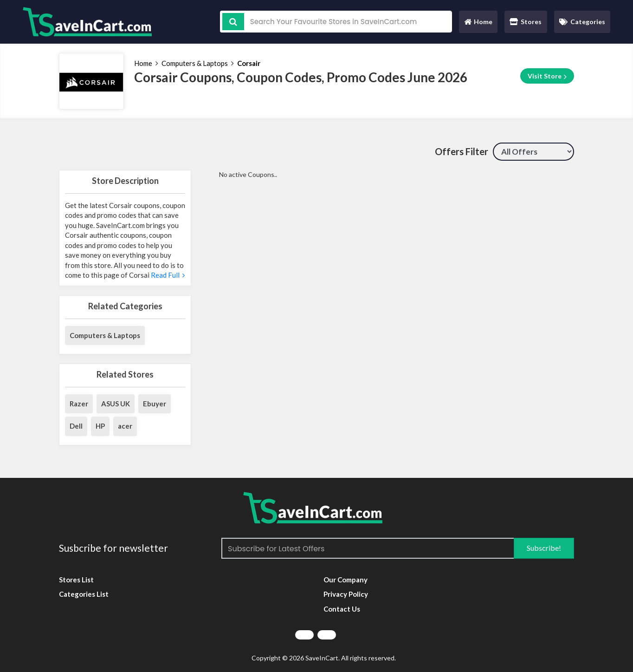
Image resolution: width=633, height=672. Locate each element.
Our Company (346, 580)
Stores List (76, 580)
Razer (79, 404)
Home (478, 24)
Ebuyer (155, 404)
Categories (582, 22)
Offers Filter (462, 151)
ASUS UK (116, 404)
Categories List (84, 594)
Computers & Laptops (195, 63)
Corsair (249, 63)
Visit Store (547, 76)
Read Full (167, 275)
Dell (76, 426)
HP (100, 426)
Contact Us (342, 609)
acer (125, 426)
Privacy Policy (346, 594)
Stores (526, 22)
